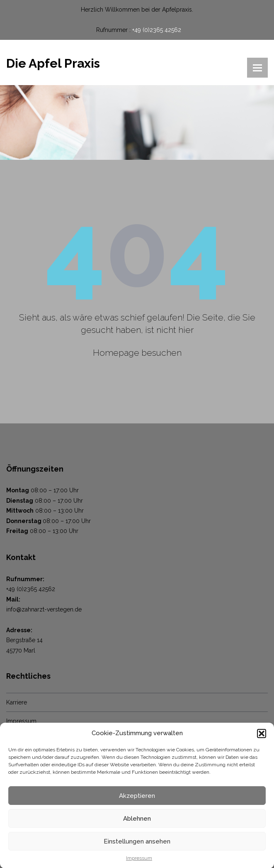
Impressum (139, 861)
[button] (262, 736)
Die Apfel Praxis (53, 63)
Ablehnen (137, 822)
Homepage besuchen (137, 353)
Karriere (17, 702)
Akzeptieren (137, 799)
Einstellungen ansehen (137, 845)
